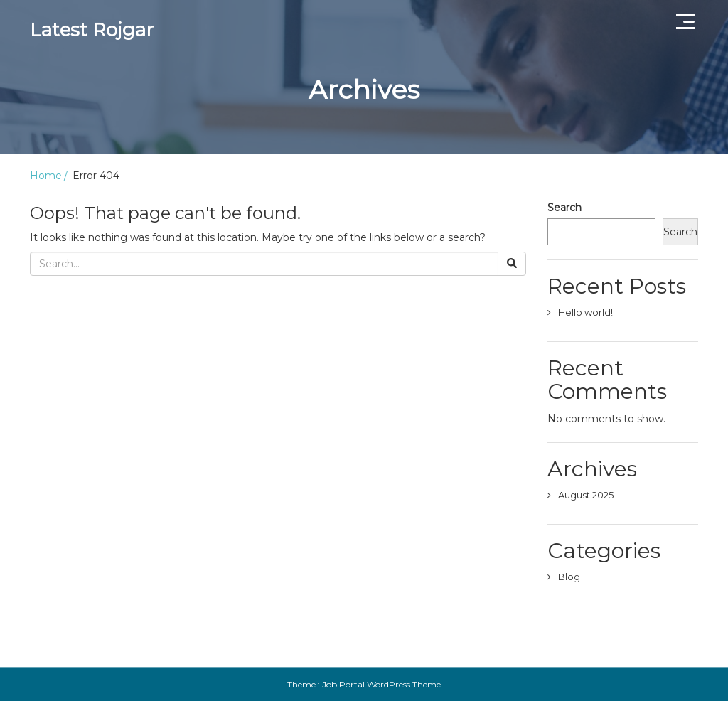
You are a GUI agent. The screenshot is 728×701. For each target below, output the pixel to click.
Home (46, 176)
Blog (569, 577)
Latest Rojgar (92, 30)
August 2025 (586, 495)
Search (564, 208)
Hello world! (585, 312)
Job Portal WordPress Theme (381, 684)
